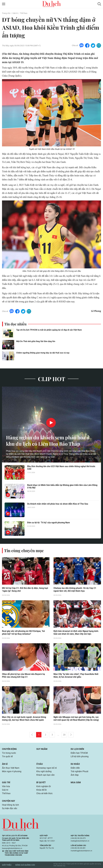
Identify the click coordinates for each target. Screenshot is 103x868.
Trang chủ (6, 13)
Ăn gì (5, 764)
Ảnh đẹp (75, 775)
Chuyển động (9, 749)
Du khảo (75, 764)
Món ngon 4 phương (12, 771)
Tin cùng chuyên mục (24, 551)
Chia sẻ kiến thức (44, 793)
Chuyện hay (9, 801)
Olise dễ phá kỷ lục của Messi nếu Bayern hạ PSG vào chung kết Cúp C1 (23, 676)
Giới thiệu (7, 865)
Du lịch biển (77, 749)
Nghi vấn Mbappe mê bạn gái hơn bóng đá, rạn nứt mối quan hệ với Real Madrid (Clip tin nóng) (76, 719)
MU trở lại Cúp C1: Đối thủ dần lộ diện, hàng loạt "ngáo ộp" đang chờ (25, 589)
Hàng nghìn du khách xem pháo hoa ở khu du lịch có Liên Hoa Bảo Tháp (48, 440)
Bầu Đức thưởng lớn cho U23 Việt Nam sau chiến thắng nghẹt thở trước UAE (61, 468)
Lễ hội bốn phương (80, 756)
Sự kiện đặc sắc (10, 808)
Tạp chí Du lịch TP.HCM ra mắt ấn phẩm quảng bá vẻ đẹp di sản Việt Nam (49, 330)
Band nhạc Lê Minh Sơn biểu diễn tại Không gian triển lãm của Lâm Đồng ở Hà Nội (62, 486)
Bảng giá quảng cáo (25, 865)
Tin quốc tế (7, 756)
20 (64, 735)
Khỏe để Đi (42, 790)
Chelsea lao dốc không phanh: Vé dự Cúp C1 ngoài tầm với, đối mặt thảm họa (75, 589)
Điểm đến (75, 768)
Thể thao (24, 13)
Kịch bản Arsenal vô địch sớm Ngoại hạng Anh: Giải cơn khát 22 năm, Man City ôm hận (76, 632)
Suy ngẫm (42, 749)
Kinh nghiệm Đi (44, 786)
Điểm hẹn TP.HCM (79, 753)
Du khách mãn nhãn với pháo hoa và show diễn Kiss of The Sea (58, 504)
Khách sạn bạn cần (45, 775)
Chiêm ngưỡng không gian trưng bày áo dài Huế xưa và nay (43, 353)
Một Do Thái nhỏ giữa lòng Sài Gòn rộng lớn (36, 341)
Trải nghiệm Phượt (79, 771)
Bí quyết (41, 782)
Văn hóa (6, 786)
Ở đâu (40, 764)
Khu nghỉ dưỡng (44, 771)
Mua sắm (76, 782)
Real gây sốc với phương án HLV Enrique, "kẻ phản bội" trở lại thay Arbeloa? (23, 632)
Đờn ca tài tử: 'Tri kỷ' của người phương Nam (49, 523)
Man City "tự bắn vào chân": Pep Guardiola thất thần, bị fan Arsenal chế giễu (76, 676)
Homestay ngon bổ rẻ (46, 768)
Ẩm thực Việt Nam (11, 768)
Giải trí (15, 13)
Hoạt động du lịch (10, 805)
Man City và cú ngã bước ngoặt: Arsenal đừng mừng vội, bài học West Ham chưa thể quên (24, 719)
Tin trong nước (9, 753)
